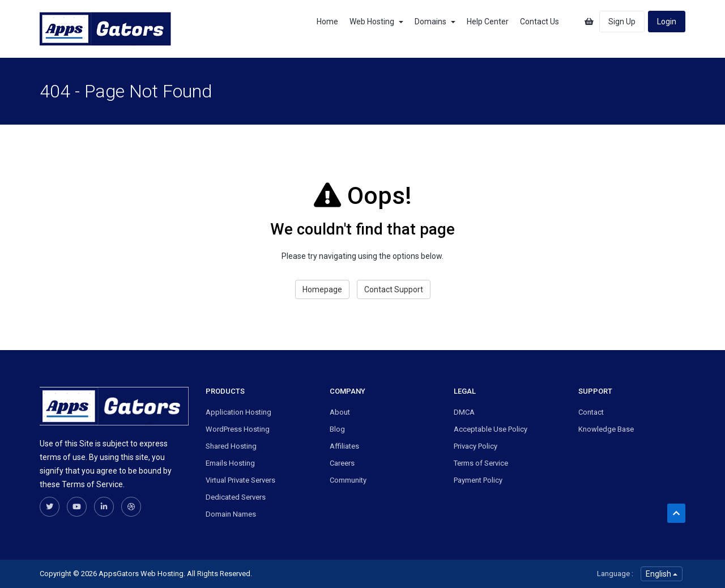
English (662, 574)
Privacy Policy (475, 446)
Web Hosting (376, 22)
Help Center (488, 22)
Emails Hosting (230, 463)
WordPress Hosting (238, 429)
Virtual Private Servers (240, 480)
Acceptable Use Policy (491, 429)
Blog (337, 429)
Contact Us (540, 22)
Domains (435, 22)
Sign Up (622, 22)
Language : (615, 574)
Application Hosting (238, 412)
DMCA (464, 412)
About (340, 412)
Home (327, 22)
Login (667, 22)
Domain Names (231, 514)
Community (348, 480)
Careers (342, 463)
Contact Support (394, 289)
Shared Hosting (231, 446)
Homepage (322, 289)
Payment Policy (478, 480)
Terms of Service (481, 463)
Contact (591, 412)
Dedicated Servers (236, 497)
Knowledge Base (606, 429)
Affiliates (344, 446)
